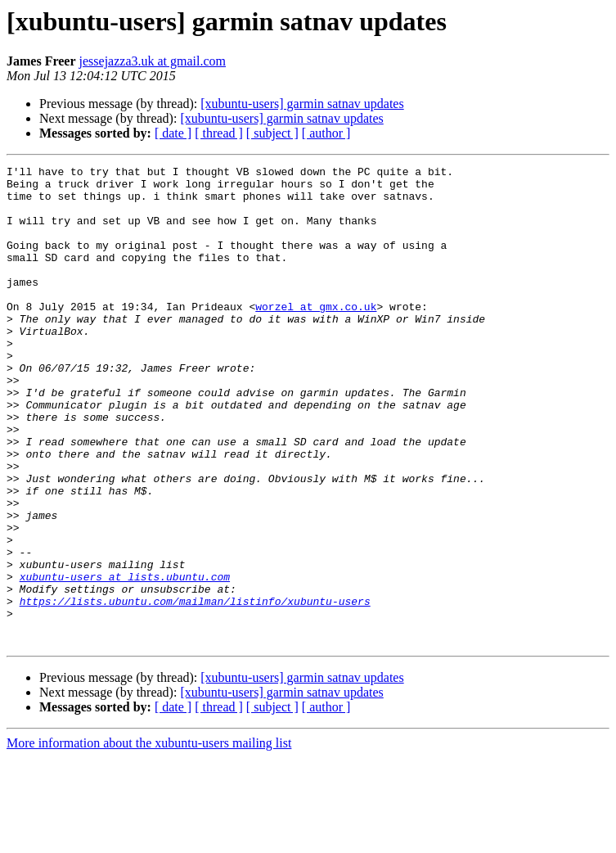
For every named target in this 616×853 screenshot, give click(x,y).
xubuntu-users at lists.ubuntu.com (125, 660)
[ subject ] (272, 133)
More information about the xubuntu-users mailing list (149, 839)
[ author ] (326, 133)
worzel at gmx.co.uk (316, 336)
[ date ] (173, 133)
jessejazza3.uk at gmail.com (153, 61)
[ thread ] (219, 133)
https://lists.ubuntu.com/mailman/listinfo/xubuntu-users (195, 689)
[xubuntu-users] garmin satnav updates (302, 104)
